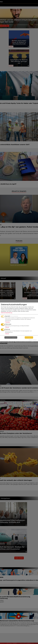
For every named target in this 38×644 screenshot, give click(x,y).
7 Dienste (7, 322)
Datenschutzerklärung (7, 313)
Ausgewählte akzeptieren (11, 337)
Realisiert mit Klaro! (33, 340)
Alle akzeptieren (29, 337)
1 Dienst (7, 327)
